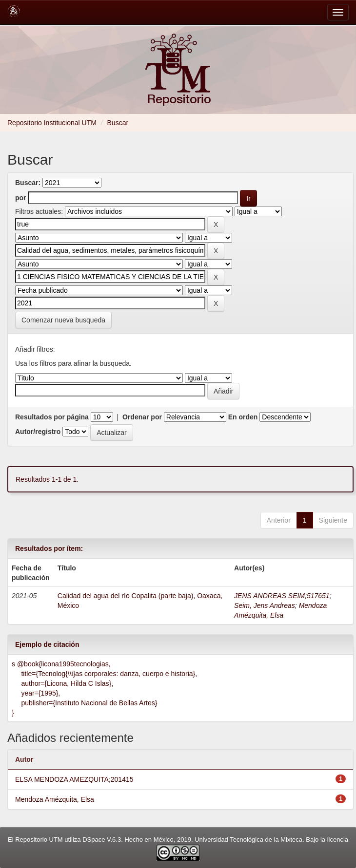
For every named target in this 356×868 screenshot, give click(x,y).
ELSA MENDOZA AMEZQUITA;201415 (74, 779)
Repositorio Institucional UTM (52, 123)
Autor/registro (38, 432)
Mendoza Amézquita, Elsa (55, 799)
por (21, 198)
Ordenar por (142, 417)
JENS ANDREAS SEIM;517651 (282, 596)
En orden (243, 417)
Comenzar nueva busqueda (63, 320)
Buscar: (28, 183)
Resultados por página (52, 417)
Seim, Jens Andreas (265, 605)
